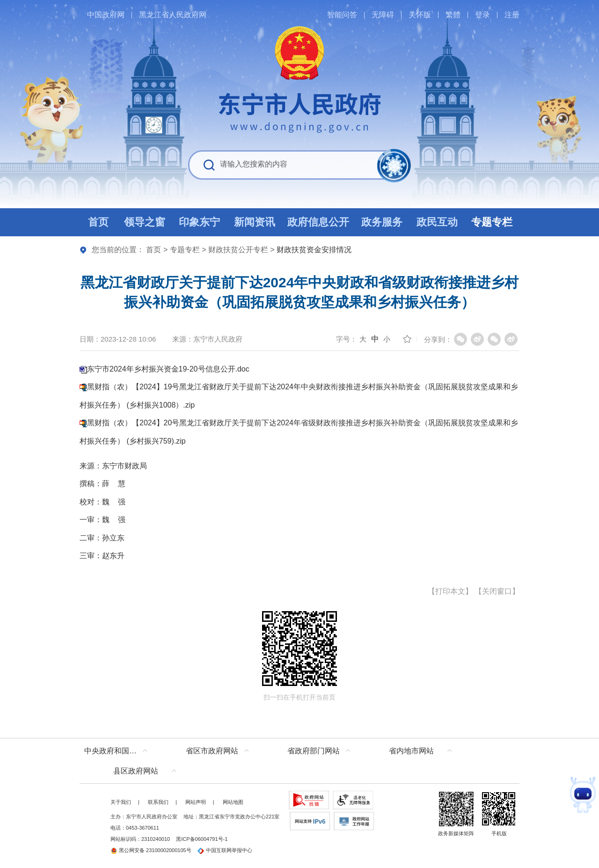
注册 (512, 15)
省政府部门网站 (314, 751)
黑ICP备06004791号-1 (202, 839)
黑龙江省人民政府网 (173, 15)
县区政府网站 (136, 771)
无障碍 (383, 15)
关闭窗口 (497, 591)
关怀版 (420, 15)
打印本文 (450, 591)
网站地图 (233, 802)
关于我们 (121, 802)
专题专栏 (185, 250)
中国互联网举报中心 (225, 850)
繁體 (453, 15)
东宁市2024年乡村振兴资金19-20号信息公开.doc (168, 369)
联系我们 (158, 802)
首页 (153, 250)
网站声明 (196, 802)
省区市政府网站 (212, 751)
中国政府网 (106, 15)
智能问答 (342, 15)
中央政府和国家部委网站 (118, 751)
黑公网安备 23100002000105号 (151, 850)
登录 (482, 15)
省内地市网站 (411, 751)
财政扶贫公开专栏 (238, 250)
